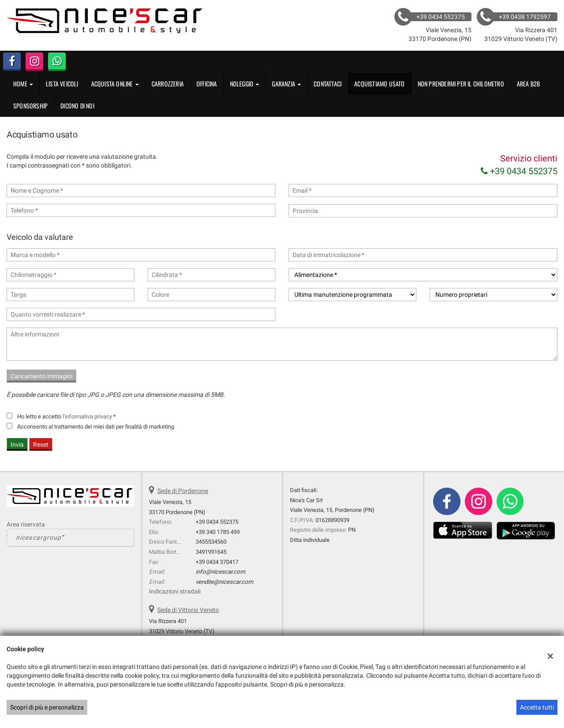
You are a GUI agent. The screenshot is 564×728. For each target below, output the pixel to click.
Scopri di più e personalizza (47, 707)
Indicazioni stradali (175, 591)
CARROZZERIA (168, 84)
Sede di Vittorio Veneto (188, 610)
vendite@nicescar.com (224, 582)
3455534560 (211, 542)
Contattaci (328, 84)
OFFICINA (207, 84)
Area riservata (26, 524)
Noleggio (245, 84)
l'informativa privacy (87, 416)
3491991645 (211, 552)
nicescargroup (39, 538)
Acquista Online (115, 84)
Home (23, 84)
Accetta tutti (537, 707)
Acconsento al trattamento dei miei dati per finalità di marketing (96, 427)
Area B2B (529, 84)
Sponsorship (30, 106)
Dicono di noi (77, 106)
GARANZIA (286, 84)
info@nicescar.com (221, 572)
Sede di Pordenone (183, 491)
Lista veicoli (62, 84)
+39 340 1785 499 (218, 532)
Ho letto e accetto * (67, 416)
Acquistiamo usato (379, 84)
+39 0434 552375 (519, 171)
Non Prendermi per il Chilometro (461, 84)
